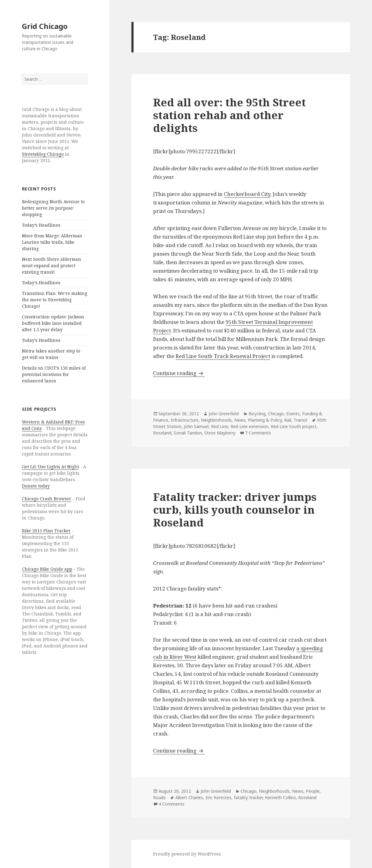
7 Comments (258, 433)
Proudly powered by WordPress (187, 854)
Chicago (276, 414)
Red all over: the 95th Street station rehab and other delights (229, 115)
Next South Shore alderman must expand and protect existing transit (52, 266)
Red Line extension (249, 426)
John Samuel (196, 426)
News (240, 420)
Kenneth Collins (280, 797)
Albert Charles (189, 797)
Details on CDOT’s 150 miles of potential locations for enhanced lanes (54, 374)
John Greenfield (224, 414)
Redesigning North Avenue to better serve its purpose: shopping (53, 208)
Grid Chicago (45, 26)
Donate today (36, 486)
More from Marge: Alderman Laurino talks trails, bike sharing (52, 242)
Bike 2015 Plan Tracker (46, 531)
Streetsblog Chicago (43, 154)
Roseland (162, 433)
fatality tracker (248, 797)
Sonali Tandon (188, 433)
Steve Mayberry (220, 433)
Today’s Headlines (41, 225)
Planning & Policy (265, 420)
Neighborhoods (216, 420)
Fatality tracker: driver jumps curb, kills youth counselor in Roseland (235, 510)
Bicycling (257, 414)
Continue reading (179, 373)
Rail (288, 420)
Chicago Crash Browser (47, 499)
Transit (300, 420)
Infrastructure (185, 420)
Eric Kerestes (218, 797)
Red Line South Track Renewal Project (223, 356)
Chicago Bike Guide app (47, 569)
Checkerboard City (247, 194)
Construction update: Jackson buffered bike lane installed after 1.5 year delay (53, 323)
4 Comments (172, 804)
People (313, 791)
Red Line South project (294, 426)
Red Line (220, 426)
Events (293, 414)
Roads (159, 797)
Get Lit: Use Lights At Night (50, 467)
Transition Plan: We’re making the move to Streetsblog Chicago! (55, 300)
